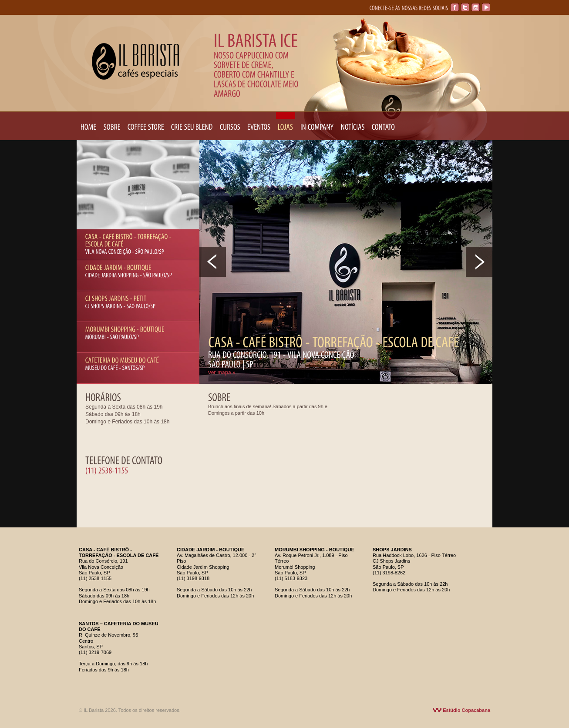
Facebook (455, 7)
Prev (213, 262)
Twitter (465, 7)
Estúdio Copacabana (461, 710)
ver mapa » (222, 372)
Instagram (476, 7)
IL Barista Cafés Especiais (135, 61)
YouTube (486, 7)
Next (479, 262)
